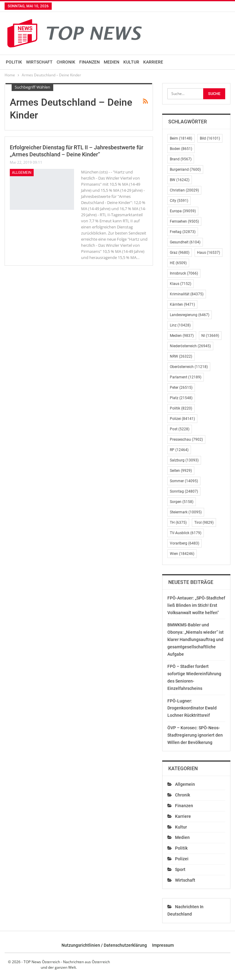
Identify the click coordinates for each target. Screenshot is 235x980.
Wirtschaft (39, 62)
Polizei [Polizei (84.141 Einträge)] (182, 419)
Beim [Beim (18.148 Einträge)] (181, 138)
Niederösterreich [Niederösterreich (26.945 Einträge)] (190, 346)
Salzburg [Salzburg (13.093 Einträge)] (184, 460)
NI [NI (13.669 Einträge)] (210, 336)
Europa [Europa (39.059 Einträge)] (183, 211)
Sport (180, 869)
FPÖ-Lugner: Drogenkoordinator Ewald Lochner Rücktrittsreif (192, 708)
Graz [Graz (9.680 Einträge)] (180, 253)
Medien (112, 62)
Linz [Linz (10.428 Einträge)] (180, 325)
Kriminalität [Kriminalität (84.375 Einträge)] (187, 294)
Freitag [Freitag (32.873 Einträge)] (183, 232)
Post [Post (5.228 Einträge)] (180, 429)
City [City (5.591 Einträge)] (179, 201)
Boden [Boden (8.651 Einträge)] (181, 149)
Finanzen (90, 62)
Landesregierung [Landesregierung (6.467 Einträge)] (190, 315)
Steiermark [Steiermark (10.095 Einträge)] (186, 512)
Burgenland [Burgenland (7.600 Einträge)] (185, 169)
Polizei (182, 859)
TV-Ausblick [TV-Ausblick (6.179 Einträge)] (186, 533)
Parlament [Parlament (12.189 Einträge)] (186, 377)
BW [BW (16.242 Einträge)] (180, 180)
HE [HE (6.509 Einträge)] (178, 263)
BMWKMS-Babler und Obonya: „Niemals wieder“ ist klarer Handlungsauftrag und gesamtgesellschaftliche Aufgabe (196, 639)
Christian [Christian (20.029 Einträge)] (184, 190)
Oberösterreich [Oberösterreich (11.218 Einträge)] (189, 367)
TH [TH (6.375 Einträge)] (178, 523)
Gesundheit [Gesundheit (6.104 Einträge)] (185, 242)
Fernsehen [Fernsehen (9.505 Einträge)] (184, 221)
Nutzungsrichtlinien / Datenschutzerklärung (104, 945)
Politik (14, 62)
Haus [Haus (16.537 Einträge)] (209, 253)
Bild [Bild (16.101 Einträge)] (210, 138)
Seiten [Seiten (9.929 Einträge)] (181, 471)
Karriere (153, 62)
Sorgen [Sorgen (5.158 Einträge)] (182, 502)
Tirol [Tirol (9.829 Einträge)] (204, 523)
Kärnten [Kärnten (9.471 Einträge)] (182, 304)
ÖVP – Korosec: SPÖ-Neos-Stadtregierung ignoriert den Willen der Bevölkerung (195, 735)
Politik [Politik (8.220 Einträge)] (181, 408)
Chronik (66, 62)
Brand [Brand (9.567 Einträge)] (181, 159)
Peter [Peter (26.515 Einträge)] (181, 388)
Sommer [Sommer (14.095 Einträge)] (184, 481)
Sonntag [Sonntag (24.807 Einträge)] (184, 491)
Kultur (131, 62)
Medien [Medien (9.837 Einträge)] (182, 336)
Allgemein (22, 173)
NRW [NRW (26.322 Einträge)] (181, 356)
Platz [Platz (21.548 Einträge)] (181, 398)
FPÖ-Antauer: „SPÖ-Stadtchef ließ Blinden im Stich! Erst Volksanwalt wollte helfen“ (196, 605)
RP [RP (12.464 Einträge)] (179, 450)
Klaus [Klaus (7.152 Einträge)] (181, 284)
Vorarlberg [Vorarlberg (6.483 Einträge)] (185, 543)
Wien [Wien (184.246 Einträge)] (182, 554)
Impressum (163, 945)
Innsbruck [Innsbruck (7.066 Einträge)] (184, 273)
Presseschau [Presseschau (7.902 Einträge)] (186, 439)
